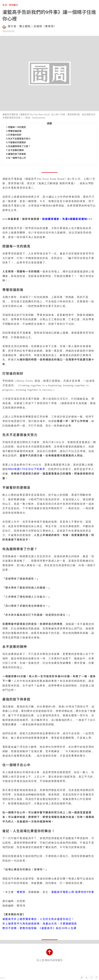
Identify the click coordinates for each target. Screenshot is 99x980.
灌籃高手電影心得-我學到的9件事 (73, 892)
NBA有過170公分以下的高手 (27, 469)
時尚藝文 (14, 5)
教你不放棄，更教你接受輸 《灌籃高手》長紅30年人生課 (39, 928)
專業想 (21, 892)
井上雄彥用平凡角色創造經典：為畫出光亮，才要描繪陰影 (40, 924)
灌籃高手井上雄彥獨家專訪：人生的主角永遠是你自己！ (38, 919)
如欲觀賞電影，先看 (55, 219)
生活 (5, 5)
